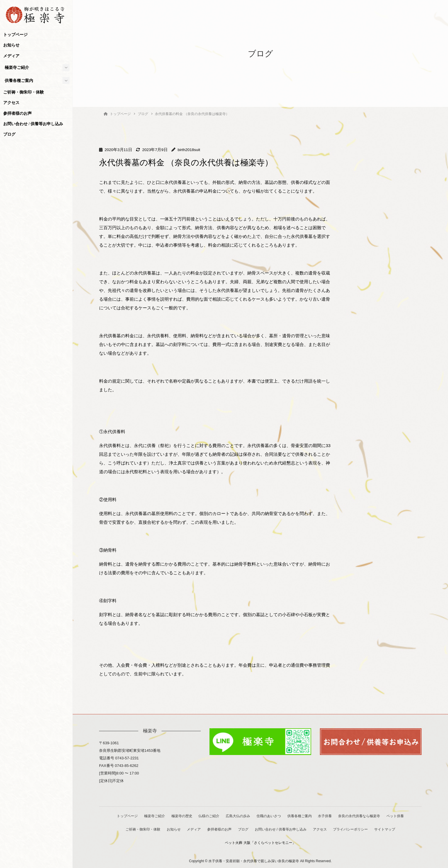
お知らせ (11, 45)
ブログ (9, 134)
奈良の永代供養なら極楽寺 (363, 815)
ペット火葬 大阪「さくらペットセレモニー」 (260, 841)
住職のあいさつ (269, 815)
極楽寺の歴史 (179, 815)
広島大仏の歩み (238, 815)
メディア (11, 56)
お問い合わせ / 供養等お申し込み (33, 124)
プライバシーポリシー (354, 828)
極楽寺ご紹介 (17, 68)
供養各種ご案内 (19, 81)
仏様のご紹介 (208, 815)
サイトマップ (389, 828)
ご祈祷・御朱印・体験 (24, 92)
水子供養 (328, 815)
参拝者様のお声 (17, 113)
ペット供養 (400, 815)
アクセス (11, 103)
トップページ (15, 35)
